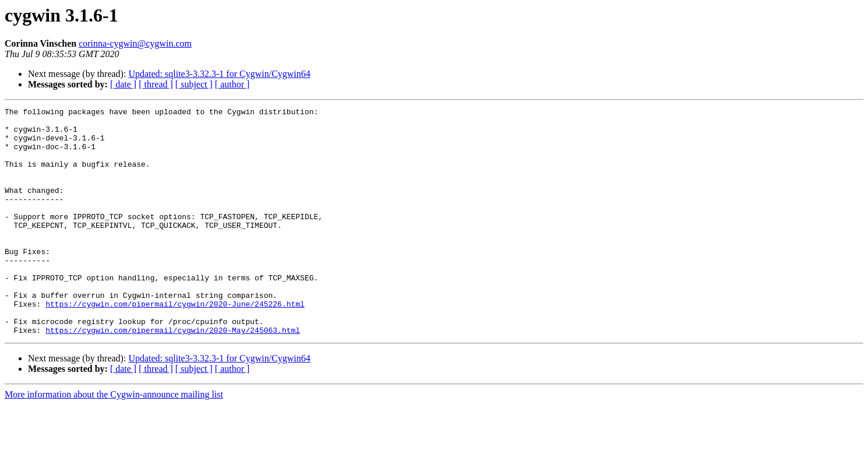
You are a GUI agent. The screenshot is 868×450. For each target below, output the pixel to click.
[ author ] (232, 84)
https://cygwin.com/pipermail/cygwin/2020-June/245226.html (175, 344)
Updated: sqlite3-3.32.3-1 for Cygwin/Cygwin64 (219, 74)
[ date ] (123, 84)
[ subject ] (194, 84)
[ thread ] (156, 84)
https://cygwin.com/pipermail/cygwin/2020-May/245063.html (173, 375)
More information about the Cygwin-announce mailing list (114, 440)
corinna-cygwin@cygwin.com (135, 43)
